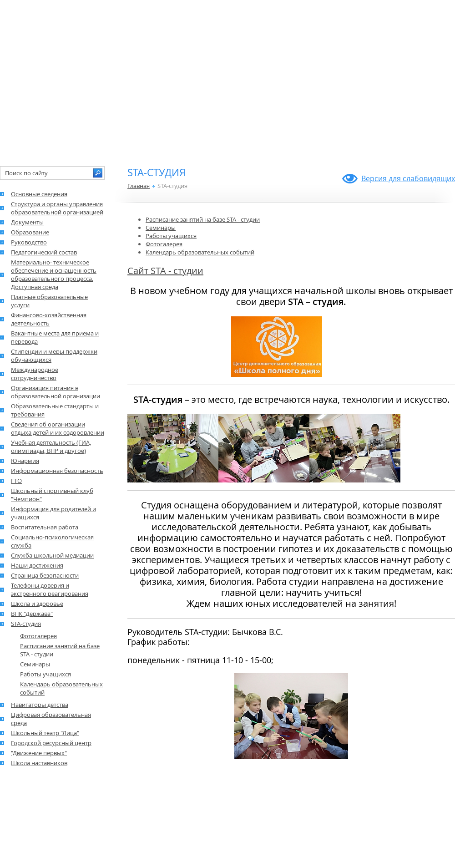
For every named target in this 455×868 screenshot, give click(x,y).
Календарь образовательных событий (200, 252)
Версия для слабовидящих (408, 178)
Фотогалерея (164, 244)
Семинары (161, 228)
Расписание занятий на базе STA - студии (203, 219)
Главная (139, 186)
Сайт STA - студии (165, 271)
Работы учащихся (171, 236)
